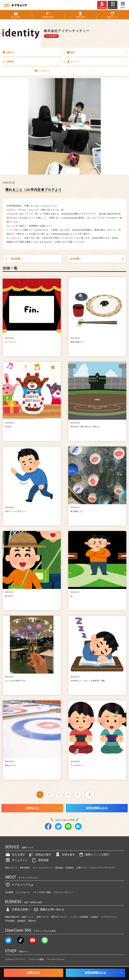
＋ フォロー (51, 36)
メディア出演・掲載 (41, 892)
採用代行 (32, 921)
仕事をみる (32, 808)
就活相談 (59, 868)
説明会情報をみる (97, 808)
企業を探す (65, 855)
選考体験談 (25, 868)
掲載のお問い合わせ (49, 909)
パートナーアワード (56, 959)
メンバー (96, 61)
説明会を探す (40, 855)
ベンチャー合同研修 (79, 917)
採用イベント (28, 917)
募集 (96, 52)
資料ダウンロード (59, 917)
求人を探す (15, 855)
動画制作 (21, 921)
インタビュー (64, 71)
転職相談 (70, 868)
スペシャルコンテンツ (42, 868)
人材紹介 (95, 917)
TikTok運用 (10, 921)
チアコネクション (109, 917)
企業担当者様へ (18, 909)
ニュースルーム (23, 892)
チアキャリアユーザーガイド (102, 868)
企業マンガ (81, 868)
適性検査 (40, 860)
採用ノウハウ (42, 917)
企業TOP (32, 52)
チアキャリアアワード (15, 959)
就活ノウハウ (11, 868)
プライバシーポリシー (63, 892)
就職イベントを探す (94, 855)
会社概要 (9, 892)
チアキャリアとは (19, 885)
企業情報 (32, 61)
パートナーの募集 (36, 959)
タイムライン (16, 860)
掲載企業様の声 (12, 917)
